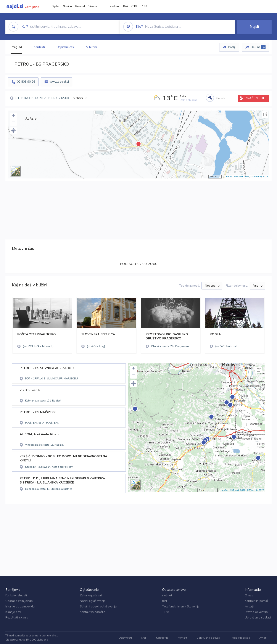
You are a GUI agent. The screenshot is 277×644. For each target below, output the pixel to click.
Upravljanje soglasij (258, 618)
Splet (56, 6)
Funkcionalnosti (16, 595)
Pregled (16, 47)
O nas (249, 595)
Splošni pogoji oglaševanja (98, 606)
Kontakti (39, 47)
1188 (144, 6)
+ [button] (14, 116)
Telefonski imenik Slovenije (181, 606)
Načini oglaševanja (93, 601)
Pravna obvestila (256, 612)
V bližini (91, 47)
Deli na (258, 47)
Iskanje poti (13, 612)
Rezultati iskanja (17, 618)
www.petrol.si (59, 82)
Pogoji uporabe (240, 638)
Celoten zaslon (265, 114)
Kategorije (162, 638)
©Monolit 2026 (242, 177)
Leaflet (228, 177)
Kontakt (182, 638)
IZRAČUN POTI (255, 98)
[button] (13, 131)
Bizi (126, 6)
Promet (80, 6)
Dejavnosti (125, 638)
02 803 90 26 (26, 82)
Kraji (144, 638)
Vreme (93, 6)
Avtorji (249, 606)
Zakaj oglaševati (91, 595)
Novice (67, 6)
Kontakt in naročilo (93, 612)
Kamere (220, 98)
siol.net (115, 6)
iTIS (134, 6)
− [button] (14, 122)
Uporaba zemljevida (19, 601)
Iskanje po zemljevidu (20, 606)
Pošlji (232, 47)
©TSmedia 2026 (259, 177)
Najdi (254, 27)
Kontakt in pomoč (257, 601)
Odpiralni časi (66, 47)
